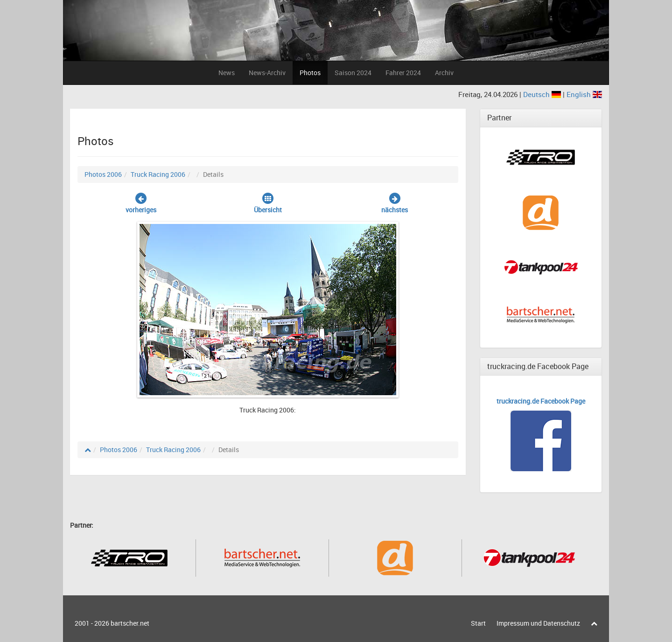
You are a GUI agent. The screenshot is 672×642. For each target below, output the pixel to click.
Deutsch (543, 94)
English (584, 94)
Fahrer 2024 (403, 73)
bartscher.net (130, 623)
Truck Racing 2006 (158, 174)
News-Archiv (267, 73)
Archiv (444, 73)
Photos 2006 (103, 174)
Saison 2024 (353, 73)
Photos (310, 73)
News (227, 73)
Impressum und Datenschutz (538, 623)
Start (478, 623)
